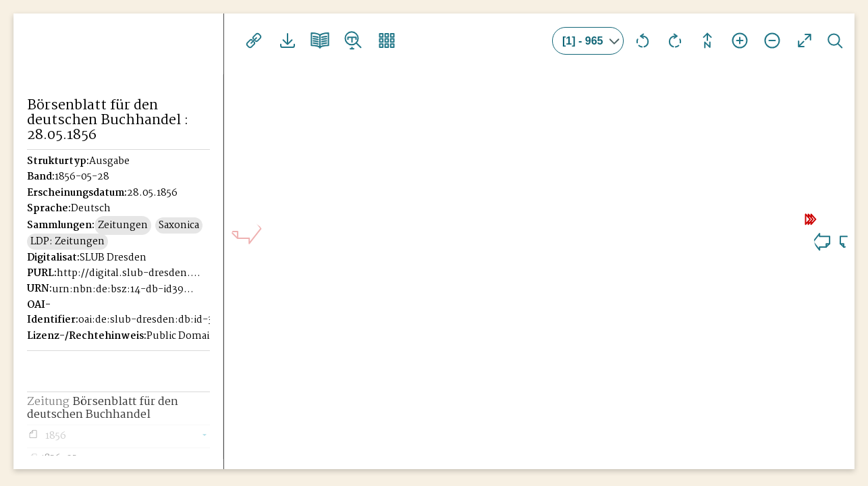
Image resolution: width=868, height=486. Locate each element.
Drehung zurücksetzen (707, 40)
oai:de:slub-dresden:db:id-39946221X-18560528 (151, 320)
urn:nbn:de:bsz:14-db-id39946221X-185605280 (125, 290)
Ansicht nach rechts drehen (675, 40)
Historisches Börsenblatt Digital (89, 65)
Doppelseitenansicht (319, 40)
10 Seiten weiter (758, 214)
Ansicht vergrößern (740, 40)
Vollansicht (805, 40)
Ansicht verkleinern (772, 40)
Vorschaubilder (383, 40)
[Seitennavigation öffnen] (214, 38)
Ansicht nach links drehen (643, 40)
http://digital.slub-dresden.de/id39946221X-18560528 (130, 273)
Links (254, 40)
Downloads (286, 40)
